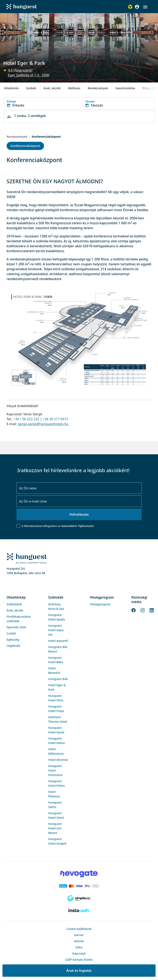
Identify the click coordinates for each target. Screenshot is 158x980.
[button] (145, 7)
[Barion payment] (79, 886)
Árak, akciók (52, 88)
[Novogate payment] (79, 874)
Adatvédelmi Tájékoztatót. (78, 526)
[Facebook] (134, 610)
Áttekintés (11, 88)
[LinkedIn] (152, 610)
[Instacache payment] (79, 911)
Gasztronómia (125, 88)
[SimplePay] (79, 898)
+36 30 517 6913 (55, 419)
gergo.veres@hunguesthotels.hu (43, 424)
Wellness (74, 88)
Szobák (31, 88)
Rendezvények (98, 88)
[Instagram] (143, 610)
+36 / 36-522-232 (26, 419)
